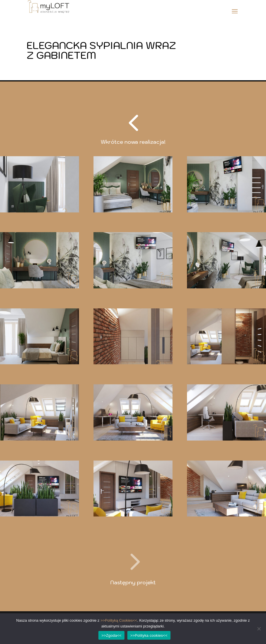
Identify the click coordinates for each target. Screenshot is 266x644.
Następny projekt (133, 582)
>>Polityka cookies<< (149, 635)
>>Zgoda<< (111, 635)
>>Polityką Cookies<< (119, 620)
